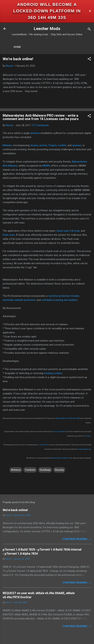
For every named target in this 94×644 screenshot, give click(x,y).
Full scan (75, 231)
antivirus (35, 133)
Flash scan (9, 235)
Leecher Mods (47, 29)
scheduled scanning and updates (59, 300)
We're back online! (18, 59)
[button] (89, 59)
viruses (34, 145)
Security (59, 470)
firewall (88, 436)
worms (43, 145)
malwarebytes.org (85, 449)
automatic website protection (19, 300)
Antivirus (16, 470)
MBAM (46, 166)
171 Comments (40, 125)
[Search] (89, 30)
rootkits (62, 145)
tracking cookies (53, 373)
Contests (30, 470)
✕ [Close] (90, 11)
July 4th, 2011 (44, 445)
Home (17, 47)
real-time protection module (64, 296)
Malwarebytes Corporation (61, 458)
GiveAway (45, 470)
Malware (7, 145)
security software (59, 432)
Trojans (52, 145)
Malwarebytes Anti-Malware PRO (68, 418)
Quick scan (63, 231)
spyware (77, 145)
